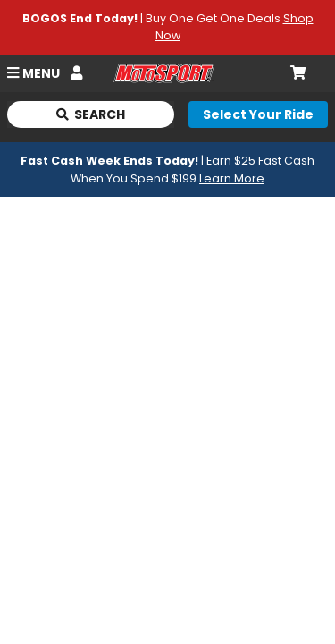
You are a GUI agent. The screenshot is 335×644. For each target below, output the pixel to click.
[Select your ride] (258, 114)
